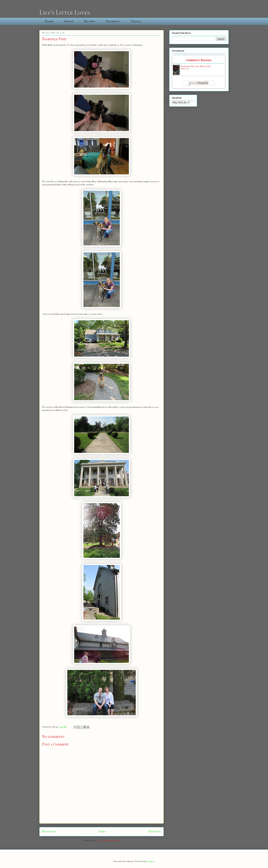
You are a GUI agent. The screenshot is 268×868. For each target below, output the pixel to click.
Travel (136, 21)
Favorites (113, 21)
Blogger (151, 861)
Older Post (155, 831)
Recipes (90, 21)
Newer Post (49, 831)
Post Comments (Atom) (108, 840)
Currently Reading (199, 60)
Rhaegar (186, 69)
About (69, 21)
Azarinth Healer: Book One (196, 66)
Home (49, 21)
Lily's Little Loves (65, 12)
